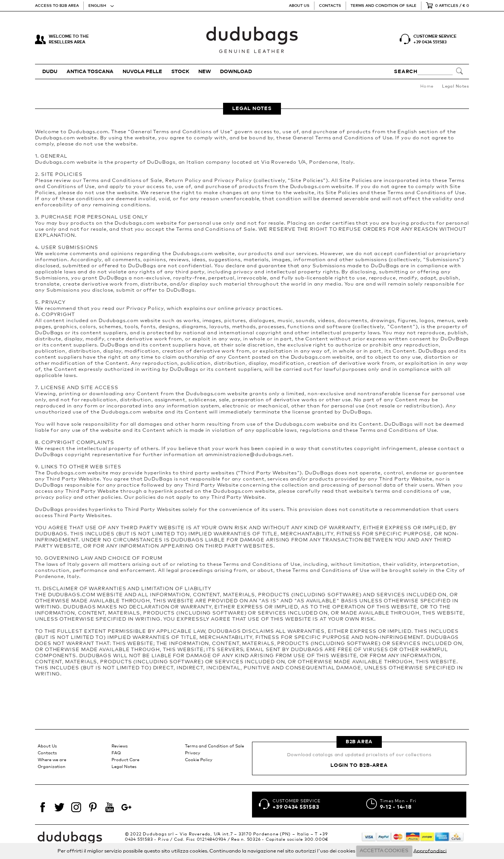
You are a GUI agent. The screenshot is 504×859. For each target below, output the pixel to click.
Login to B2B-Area (359, 766)
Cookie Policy (199, 760)
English (97, 6)
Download (236, 72)
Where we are (52, 760)
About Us (299, 6)
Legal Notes (124, 767)
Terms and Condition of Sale (384, 6)
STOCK (180, 72)
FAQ (116, 753)
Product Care (125, 760)
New (205, 72)
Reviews (120, 746)
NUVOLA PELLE (142, 72)
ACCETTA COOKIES (384, 851)
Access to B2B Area (57, 6)
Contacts (330, 6)
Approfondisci (430, 851)
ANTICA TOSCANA (90, 72)
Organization (52, 767)
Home (427, 86)
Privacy (193, 753)
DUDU (50, 72)
